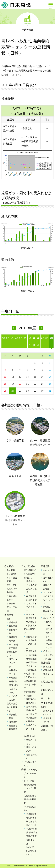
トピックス (29, 781)
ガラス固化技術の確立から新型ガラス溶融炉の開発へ (31, 714)
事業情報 (28, 23)
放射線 (49, 640)
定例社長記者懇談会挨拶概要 (30, 799)
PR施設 (47, 607)
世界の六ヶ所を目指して (31, 729)
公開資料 (13, 722)
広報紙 (46, 589)
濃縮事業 (13, 622)
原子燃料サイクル (49, 633)
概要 (9, 619)
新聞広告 (47, 585)
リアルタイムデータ (13, 663)
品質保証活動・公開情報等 (12, 707)
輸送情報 (13, 729)
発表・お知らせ (29, 769)
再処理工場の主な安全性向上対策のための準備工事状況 (30, 681)
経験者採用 (48, 670)
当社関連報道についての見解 (30, 788)
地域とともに (30, 736)
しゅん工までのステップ (31, 607)
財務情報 (11, 603)
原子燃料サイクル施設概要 (12, 578)
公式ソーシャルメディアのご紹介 (48, 655)
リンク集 (46, 698)
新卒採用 (47, 667)
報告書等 (13, 726)
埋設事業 (13, 626)
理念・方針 (12, 585)
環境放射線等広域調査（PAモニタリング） (13, 685)
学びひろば (48, 618)
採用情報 (46, 663)
